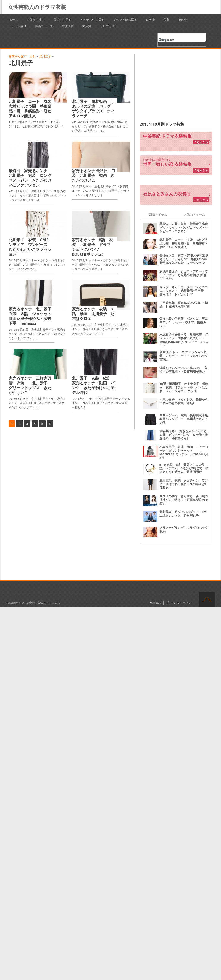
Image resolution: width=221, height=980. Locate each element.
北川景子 (45, 56)
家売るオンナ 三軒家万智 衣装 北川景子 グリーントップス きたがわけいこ (30, 385)
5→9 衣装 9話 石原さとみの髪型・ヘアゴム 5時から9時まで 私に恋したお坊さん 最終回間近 (184, 468)
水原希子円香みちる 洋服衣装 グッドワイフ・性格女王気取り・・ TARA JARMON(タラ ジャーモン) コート (184, 340)
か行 (33, 56)
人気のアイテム (194, 215)
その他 (183, 20)
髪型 (166, 20)
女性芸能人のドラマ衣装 (37, 7)
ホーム (13, 20)
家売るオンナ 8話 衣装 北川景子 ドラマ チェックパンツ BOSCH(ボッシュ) (95, 247)
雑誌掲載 (68, 26)
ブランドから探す (125, 20)
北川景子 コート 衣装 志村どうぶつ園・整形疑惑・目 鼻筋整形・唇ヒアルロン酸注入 (32, 109)
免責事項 (156, 603)
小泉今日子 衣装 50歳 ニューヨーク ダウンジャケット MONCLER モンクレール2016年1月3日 (184, 452)
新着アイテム (158, 215)
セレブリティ (109, 26)
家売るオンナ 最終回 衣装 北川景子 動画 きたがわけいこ (94, 175)
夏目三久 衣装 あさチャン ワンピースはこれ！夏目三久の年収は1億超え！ (184, 484)
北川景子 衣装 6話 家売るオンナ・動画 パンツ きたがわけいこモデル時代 (93, 385)
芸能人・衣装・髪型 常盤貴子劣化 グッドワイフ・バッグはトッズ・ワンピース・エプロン (185, 228)
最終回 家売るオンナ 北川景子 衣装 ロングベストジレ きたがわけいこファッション (30, 178)
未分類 (87, 26)
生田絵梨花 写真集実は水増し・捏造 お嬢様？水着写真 (184, 305)
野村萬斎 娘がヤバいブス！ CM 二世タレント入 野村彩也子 (185, 514)
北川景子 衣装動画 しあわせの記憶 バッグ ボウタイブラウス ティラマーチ (93, 109)
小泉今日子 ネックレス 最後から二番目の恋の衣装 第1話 (184, 401)
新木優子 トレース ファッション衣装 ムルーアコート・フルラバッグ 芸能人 (185, 356)
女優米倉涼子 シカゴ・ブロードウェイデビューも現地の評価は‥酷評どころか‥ (184, 275)
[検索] (175, 40)
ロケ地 (150, 20)
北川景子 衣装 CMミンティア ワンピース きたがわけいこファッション (30, 247)
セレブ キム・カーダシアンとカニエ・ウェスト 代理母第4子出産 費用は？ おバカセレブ (184, 291)
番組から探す (62, 20)
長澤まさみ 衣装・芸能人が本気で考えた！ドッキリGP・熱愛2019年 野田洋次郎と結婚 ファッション (185, 259)
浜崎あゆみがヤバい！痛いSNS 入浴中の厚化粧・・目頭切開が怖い (184, 370)
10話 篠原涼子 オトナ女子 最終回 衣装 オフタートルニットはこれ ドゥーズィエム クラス (184, 387)
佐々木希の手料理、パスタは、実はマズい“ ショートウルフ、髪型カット (184, 322)
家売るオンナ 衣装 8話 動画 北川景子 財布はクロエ (93, 314)
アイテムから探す (92, 20)
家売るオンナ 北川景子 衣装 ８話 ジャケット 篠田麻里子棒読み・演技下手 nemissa (32, 316)
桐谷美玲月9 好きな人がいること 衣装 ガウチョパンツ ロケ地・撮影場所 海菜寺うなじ (185, 435)
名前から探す (36, 20)
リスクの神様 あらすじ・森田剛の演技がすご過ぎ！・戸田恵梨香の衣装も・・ (184, 500)
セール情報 (19, 26)
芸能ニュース (44, 26)
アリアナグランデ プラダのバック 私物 (185, 529)
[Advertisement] (176, 84)
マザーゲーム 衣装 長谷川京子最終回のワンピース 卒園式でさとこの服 (184, 419)
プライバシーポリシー (180, 603)
